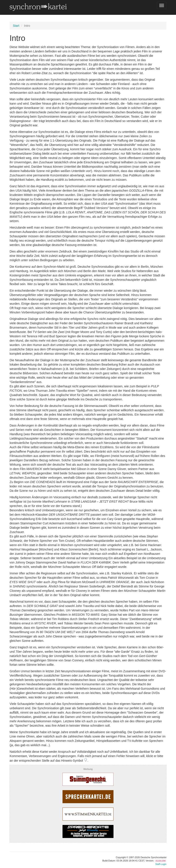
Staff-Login (161, 864)
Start (16, 26)
